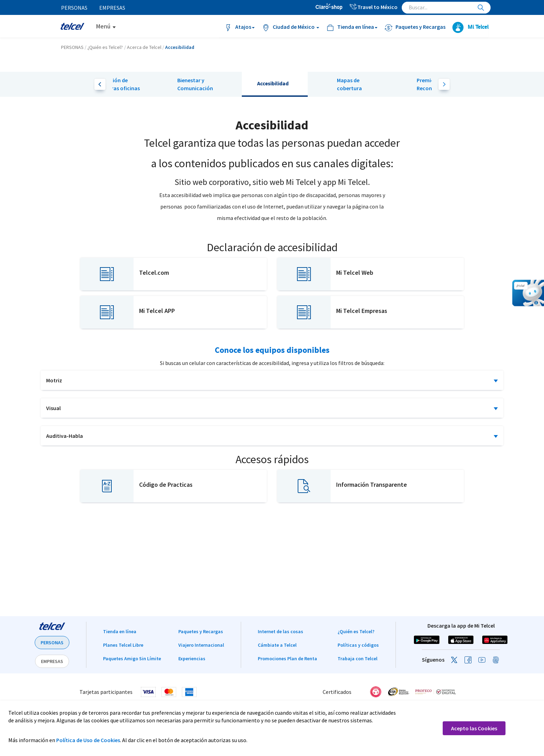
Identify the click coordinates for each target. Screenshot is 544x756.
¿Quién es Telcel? (356, 631)
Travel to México (373, 7)
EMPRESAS (52, 661)
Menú (103, 26)
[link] (475, 692)
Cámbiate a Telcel (277, 645)
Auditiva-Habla (65, 436)
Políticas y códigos (358, 645)
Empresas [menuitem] (113, 8)
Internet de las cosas (280, 631)
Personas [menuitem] (75, 8)
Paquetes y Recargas (201, 631)
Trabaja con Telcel (358, 659)
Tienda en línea (120, 631)
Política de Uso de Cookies (88, 740)
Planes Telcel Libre (123, 645)
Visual (53, 408)
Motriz (54, 380)
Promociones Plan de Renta (287, 659)
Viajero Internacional (201, 645)
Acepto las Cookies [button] (474, 728)
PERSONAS (52, 643)
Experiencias (192, 659)
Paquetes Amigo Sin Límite (132, 659)
